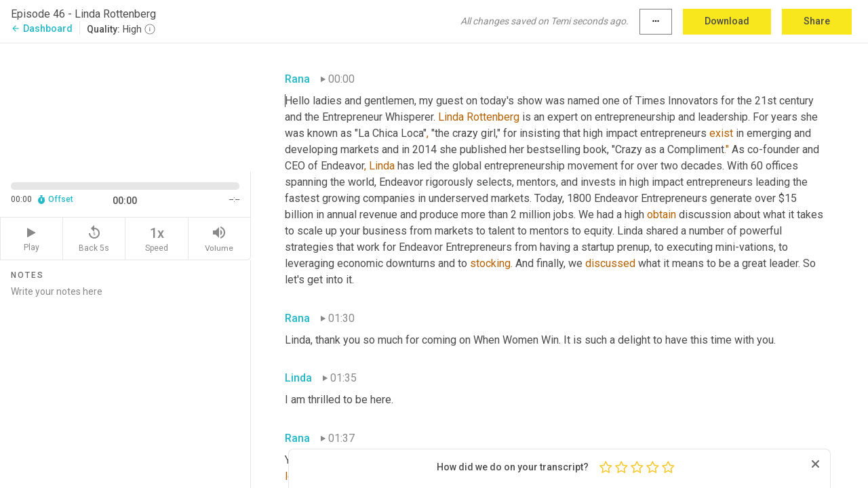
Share (817, 21)
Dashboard (42, 28)
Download (727, 21)
